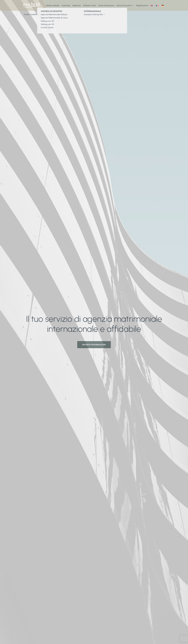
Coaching (66, 5)
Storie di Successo (106, 5)
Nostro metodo (53, 5)
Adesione (76, 5)
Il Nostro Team (90, 5)
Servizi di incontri (125, 5)
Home (26, 14)
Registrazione (142, 5)
